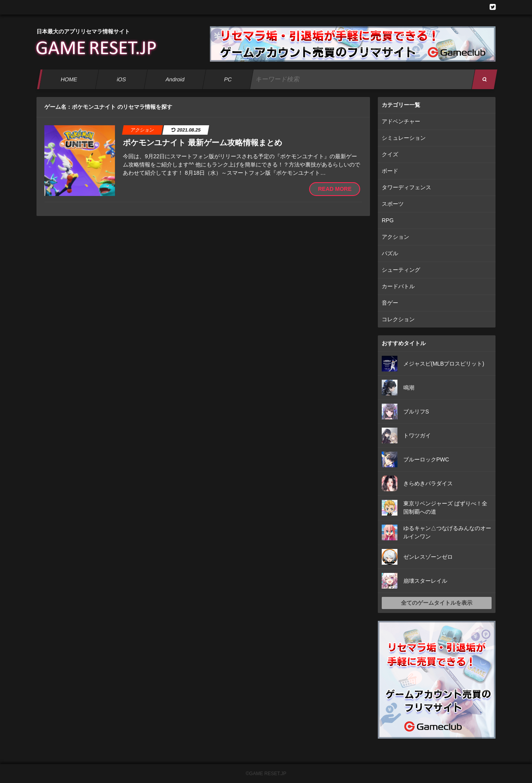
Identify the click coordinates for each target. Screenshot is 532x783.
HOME (69, 79)
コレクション (398, 319)
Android (175, 79)
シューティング (401, 270)
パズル (390, 253)
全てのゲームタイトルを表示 (437, 603)
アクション (395, 237)
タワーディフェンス (406, 187)
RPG (388, 220)
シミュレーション (404, 138)
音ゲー (390, 303)
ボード (390, 171)
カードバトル (398, 286)
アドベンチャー (401, 121)
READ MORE (335, 189)
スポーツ (393, 204)
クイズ (390, 154)
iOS (121, 79)
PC (228, 79)
